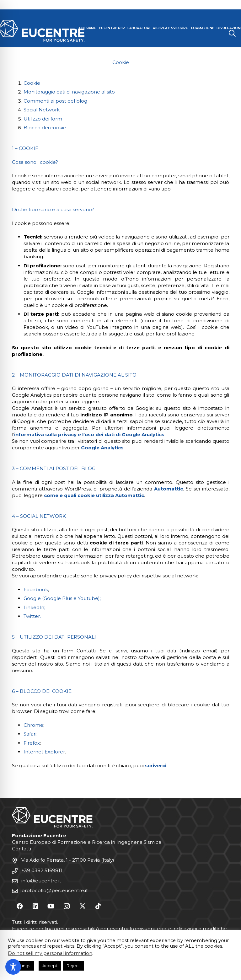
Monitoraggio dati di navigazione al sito (69, 92)
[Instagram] (67, 906)
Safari (30, 734)
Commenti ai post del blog (55, 101)
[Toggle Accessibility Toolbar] (13, 967)
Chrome (33, 725)
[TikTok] (98, 906)
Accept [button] (50, 966)
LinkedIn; (34, 607)
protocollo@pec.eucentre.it (55, 890)
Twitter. (32, 616)
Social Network (42, 110)
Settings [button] (22, 966)
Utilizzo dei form (43, 119)
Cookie (32, 83)
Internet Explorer (44, 752)
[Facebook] (20, 906)
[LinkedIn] (35, 906)
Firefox (32, 743)
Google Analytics (102, 448)
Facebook (36, 589)
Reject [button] (73, 966)
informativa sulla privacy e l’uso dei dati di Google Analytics (89, 434)
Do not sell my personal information (50, 953)
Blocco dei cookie (45, 128)
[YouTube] (51, 906)
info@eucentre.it (41, 881)
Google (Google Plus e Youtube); (62, 598)
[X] (83, 906)
